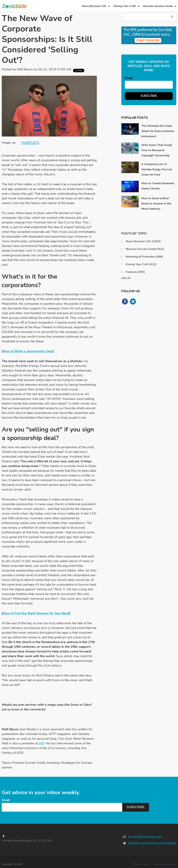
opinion (7, 767)
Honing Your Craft (141, 264)
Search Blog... (172, 17)
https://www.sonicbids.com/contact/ (152, 843)
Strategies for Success (77, 763)
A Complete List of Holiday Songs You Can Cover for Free (157, 169)
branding (53, 763)
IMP (42, 743)
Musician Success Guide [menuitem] (158, 6)
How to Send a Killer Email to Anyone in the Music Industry (156, 204)
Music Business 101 (143, 241)
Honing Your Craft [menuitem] (125, 6)
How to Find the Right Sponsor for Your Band (36, 613)
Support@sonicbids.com (145, 836)
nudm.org (30, 142)
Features (135, 272)
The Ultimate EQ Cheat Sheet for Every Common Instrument (158, 131)
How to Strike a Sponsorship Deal (28, 351)
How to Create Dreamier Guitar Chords (158, 186)
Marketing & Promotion (144, 257)
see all (126, 278)
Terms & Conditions (165, 864)
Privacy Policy (141, 864)
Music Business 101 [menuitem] (94, 6)
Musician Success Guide (29, 763)
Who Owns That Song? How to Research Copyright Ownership (157, 150)
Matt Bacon (25, 69)
